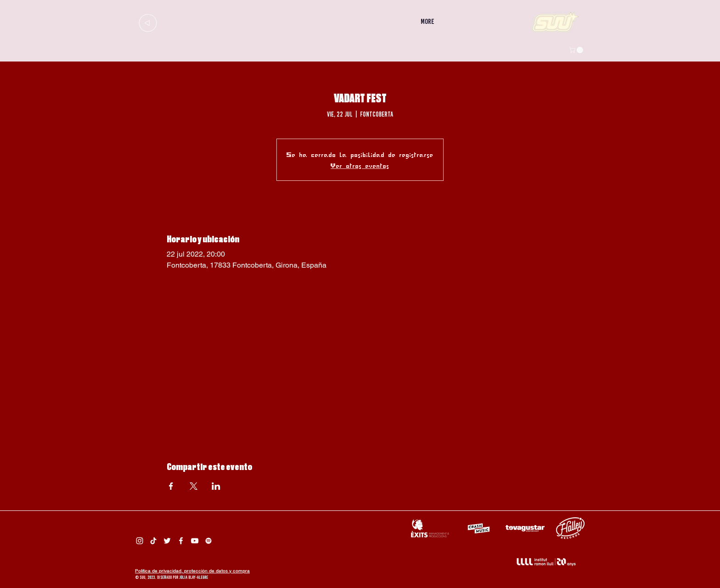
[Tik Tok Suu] (153, 541)
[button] (577, 50)
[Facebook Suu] (181, 541)
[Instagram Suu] (140, 541)
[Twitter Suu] (167, 541)
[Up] (148, 23)
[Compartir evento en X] (194, 486)
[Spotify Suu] (208, 541)
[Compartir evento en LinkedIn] (216, 486)
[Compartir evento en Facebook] (171, 486)
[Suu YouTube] (195, 541)
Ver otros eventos (360, 165)
